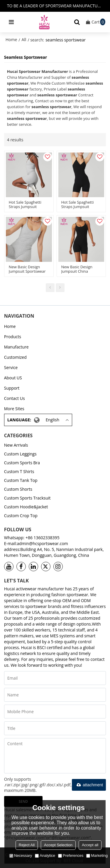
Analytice (45, 856)
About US (13, 378)
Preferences (71, 856)
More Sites (14, 409)
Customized (15, 357)
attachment (89, 785)
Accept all (90, 845)
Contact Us (15, 398)
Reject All (27, 845)
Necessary (21, 856)
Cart (98, 22)
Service (11, 367)
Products (13, 337)
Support (12, 388)
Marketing (97, 856)
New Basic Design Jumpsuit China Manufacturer (77, 271)
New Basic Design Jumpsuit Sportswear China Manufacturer (27, 271)
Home (11, 40)
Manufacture (16, 347)
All (24, 40)
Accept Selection (58, 845)
